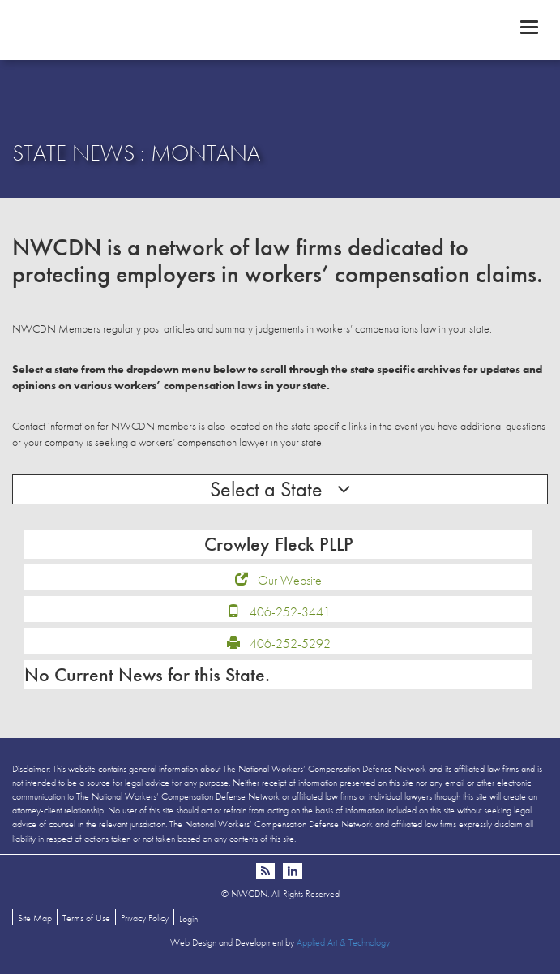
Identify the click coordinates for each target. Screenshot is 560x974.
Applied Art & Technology (343, 942)
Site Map (35, 918)
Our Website (290, 580)
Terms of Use (86, 918)
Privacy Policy (145, 918)
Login (188, 919)
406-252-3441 (290, 612)
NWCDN (280, 29)
